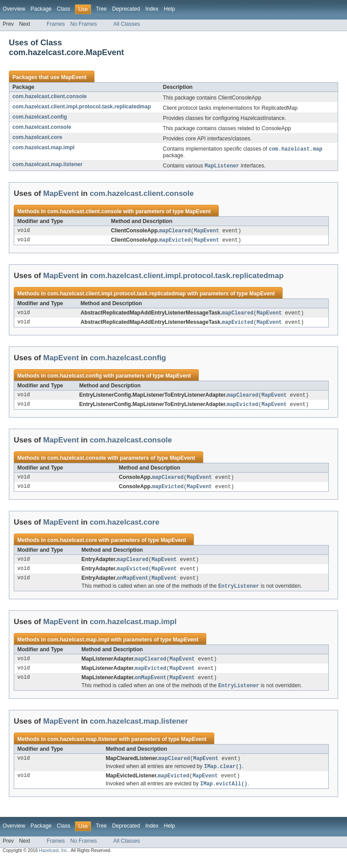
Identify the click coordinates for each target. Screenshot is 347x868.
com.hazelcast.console (42, 127)
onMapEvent (132, 584)
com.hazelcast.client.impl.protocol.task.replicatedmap (82, 107)
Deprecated (126, 9)
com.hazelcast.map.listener (47, 165)
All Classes (126, 24)
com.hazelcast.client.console (50, 96)
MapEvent (73, 77)
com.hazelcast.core (37, 137)
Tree (101, 9)
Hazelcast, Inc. (54, 860)
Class (63, 9)
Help (169, 9)
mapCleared (175, 232)
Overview (14, 9)
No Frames (83, 24)
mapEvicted (175, 242)
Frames (56, 24)
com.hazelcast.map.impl (43, 147)
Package (41, 9)
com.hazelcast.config (40, 117)
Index (152, 9)
